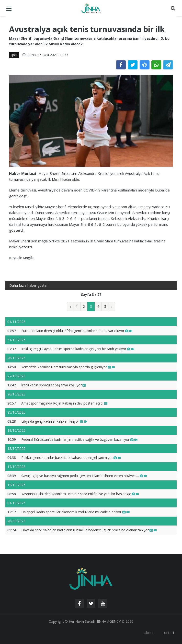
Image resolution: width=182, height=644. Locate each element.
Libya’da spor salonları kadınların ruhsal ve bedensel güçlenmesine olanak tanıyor (89, 530)
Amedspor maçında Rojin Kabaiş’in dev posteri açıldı (64, 403)
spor (14, 55)
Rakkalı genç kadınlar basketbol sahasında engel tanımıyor (71, 458)
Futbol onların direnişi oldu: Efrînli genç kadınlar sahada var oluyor (77, 331)
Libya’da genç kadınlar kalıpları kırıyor (54, 421)
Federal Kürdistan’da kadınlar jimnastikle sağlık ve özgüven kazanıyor (79, 439)
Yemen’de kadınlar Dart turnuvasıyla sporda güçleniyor (68, 367)
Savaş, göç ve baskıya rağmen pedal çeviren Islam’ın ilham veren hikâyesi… (84, 476)
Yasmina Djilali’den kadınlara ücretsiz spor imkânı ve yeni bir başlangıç (80, 494)
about (149, 633)
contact (168, 633)
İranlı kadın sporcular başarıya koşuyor (54, 385)
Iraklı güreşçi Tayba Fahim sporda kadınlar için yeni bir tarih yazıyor (78, 349)
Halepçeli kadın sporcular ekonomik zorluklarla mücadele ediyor (75, 512)
